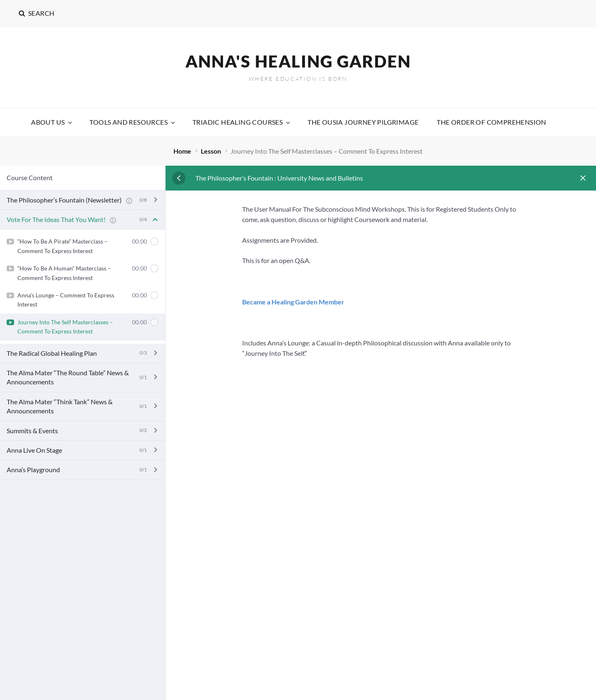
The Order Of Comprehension (491, 122)
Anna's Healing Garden (298, 61)
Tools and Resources (133, 122)
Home (183, 151)
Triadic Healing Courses (242, 122)
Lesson (211, 151)
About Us (52, 122)
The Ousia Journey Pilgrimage (363, 122)
